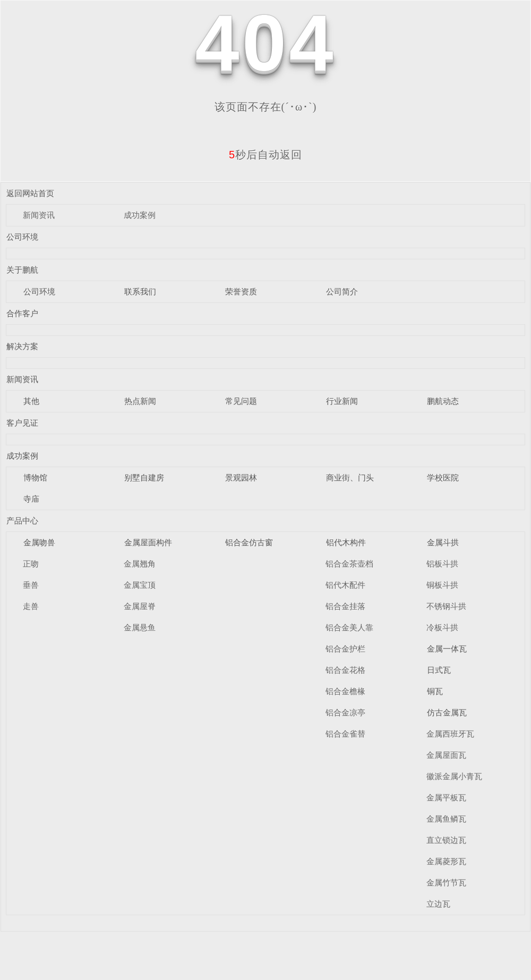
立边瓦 (438, 904)
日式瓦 (439, 670)
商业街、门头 (350, 478)
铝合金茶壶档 (349, 564)
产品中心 (22, 521)
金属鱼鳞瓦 (446, 819)
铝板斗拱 (442, 564)
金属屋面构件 (148, 542)
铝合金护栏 (345, 649)
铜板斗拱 (442, 585)
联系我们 (140, 292)
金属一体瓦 (447, 649)
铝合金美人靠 (349, 627)
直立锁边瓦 (446, 840)
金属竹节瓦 (446, 882)
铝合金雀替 (345, 734)
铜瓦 (435, 691)
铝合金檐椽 (345, 691)
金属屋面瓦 (446, 755)
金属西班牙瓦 (450, 734)
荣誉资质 (241, 292)
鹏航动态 (443, 401)
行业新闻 (342, 401)
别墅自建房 (144, 478)
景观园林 (241, 478)
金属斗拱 (443, 542)
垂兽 (31, 585)
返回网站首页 (30, 193)
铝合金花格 (345, 670)
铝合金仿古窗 (249, 542)
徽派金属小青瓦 (454, 776)
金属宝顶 (140, 585)
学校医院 (443, 478)
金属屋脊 (140, 606)
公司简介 (342, 292)
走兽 (31, 606)
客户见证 (22, 423)
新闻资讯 (39, 215)
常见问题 (241, 401)
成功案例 (140, 215)
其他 (31, 401)
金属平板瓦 (446, 797)
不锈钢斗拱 (446, 606)
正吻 (31, 564)
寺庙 (31, 499)
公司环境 (22, 237)
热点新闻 (140, 401)
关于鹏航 (22, 270)
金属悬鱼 (140, 627)
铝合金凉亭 (345, 712)
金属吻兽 (39, 542)
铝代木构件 (346, 542)
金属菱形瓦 (446, 861)
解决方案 (22, 346)
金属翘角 (140, 564)
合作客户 (22, 313)
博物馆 (35, 478)
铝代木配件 (345, 585)
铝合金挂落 (345, 606)
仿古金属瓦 (447, 712)
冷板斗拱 (442, 627)
